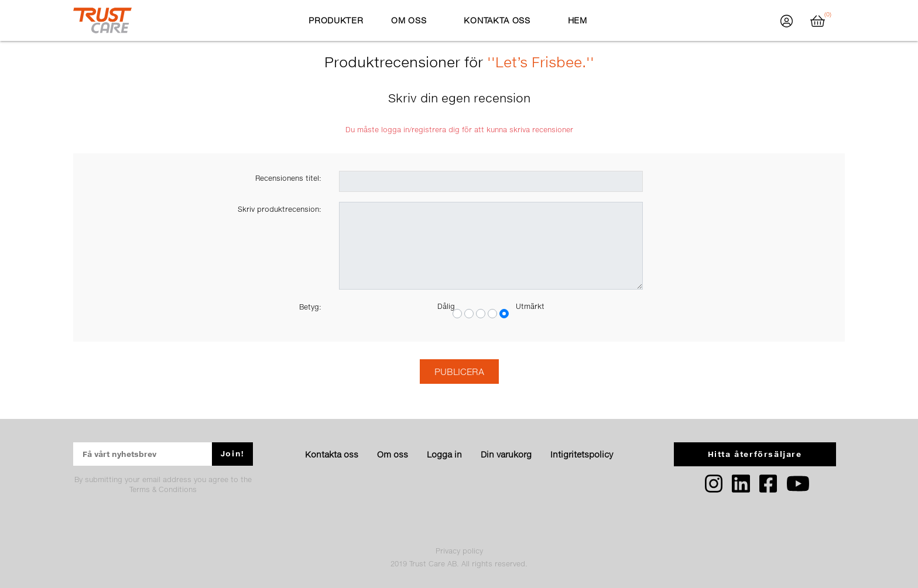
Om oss (393, 454)
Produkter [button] (336, 20)
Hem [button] (578, 20)
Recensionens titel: (288, 178)
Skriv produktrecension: (280, 209)
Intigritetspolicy (582, 454)
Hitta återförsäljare (755, 454)
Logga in (444, 454)
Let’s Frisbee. (541, 62)
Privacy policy (459, 551)
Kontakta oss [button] (497, 20)
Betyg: (310, 307)
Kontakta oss (332, 454)
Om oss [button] (409, 20)
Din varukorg (506, 454)
